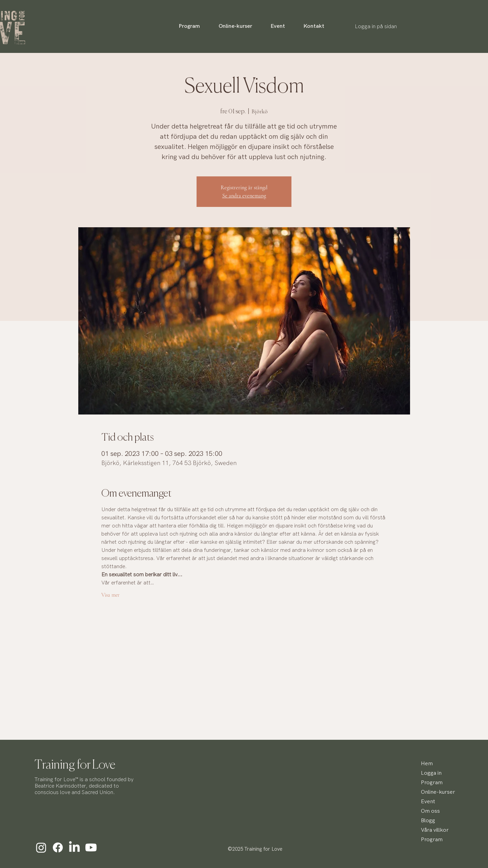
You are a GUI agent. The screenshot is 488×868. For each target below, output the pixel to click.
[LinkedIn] (74, 847)
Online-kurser (437, 792)
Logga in (431, 773)
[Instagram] (41, 847)
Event (428, 802)
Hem (427, 764)
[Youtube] (91, 847)
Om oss (430, 811)
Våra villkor (435, 830)
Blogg (428, 821)
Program (432, 783)
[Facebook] (58, 847)
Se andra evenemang (244, 196)
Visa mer (110, 595)
